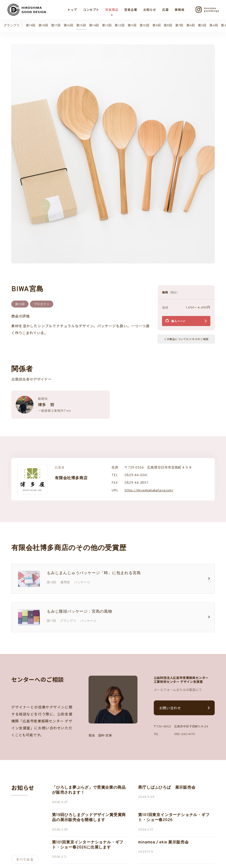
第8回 (168, 26)
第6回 (191, 26)
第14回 (94, 26)
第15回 (81, 26)
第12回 (120, 26)
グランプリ (12, 26)
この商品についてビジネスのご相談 (186, 339)
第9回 (157, 26)
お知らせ (150, 10)
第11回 (132, 26)
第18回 (43, 26)
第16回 (69, 26)
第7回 (179, 26)
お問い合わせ (170, 708)
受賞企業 (131, 10)
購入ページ (178, 321)
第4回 (214, 26)
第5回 (202, 26)
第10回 (145, 26)
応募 (166, 10)
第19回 (31, 26)
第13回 (107, 26)
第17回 (56, 26)
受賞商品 (112, 10)
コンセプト (91, 10)
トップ (72, 10)
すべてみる (25, 859)
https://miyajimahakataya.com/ (149, 491)
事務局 (179, 10)
